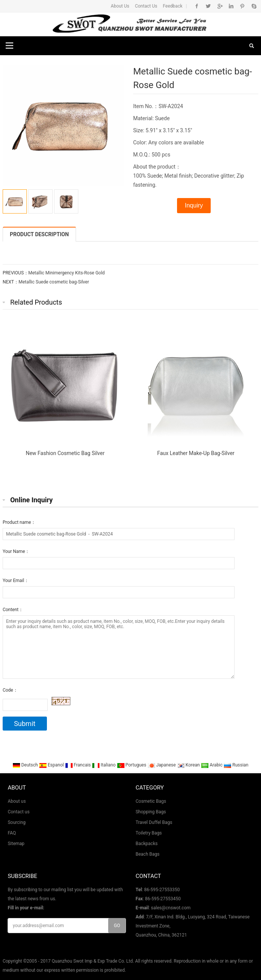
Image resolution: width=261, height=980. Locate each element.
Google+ (220, 6)
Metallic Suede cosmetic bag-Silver (54, 282)
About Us (120, 6)
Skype (254, 6)
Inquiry (194, 205)
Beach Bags (147, 854)
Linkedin (231, 6)
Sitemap (16, 844)
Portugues (132, 765)
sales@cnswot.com (171, 908)
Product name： (19, 522)
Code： (10, 690)
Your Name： (16, 551)
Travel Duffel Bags (154, 822)
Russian (236, 765)
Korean (189, 765)
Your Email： (16, 581)
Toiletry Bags (148, 833)
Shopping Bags (151, 812)
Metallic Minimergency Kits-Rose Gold (67, 273)
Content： (13, 610)
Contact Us (146, 6)
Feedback (173, 6)
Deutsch (26, 765)
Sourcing (16, 822)
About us (17, 801)
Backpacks (146, 844)
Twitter (208, 6)
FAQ (12, 833)
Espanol (52, 765)
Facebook (197, 6)
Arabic (212, 765)
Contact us (19, 812)
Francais (78, 765)
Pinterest (242, 6)
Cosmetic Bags (151, 801)
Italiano (104, 765)
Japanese (162, 765)
